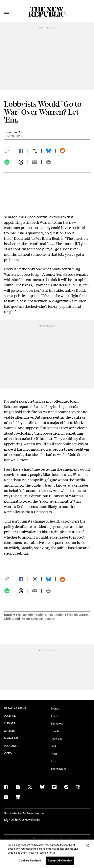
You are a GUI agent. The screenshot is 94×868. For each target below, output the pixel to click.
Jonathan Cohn (15, 132)
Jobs (54, 761)
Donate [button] (55, 731)
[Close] (88, 845)
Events (55, 709)
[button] (9, 151)
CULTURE (10, 731)
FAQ (53, 746)
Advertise (56, 739)
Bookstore (57, 724)
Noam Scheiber (32, 619)
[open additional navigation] (7, 9)
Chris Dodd (12, 619)
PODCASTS (11, 746)
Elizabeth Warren (77, 615)
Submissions (59, 769)
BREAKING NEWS (15, 708)
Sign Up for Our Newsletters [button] (22, 820)
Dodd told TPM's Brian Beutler (39, 238)
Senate (49, 619)
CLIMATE (10, 723)
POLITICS (10, 716)
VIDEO (8, 753)
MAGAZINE (11, 738)
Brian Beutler (54, 615)
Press (54, 754)
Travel (54, 716)
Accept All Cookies (60, 861)
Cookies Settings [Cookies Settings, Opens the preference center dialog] (30, 861)
